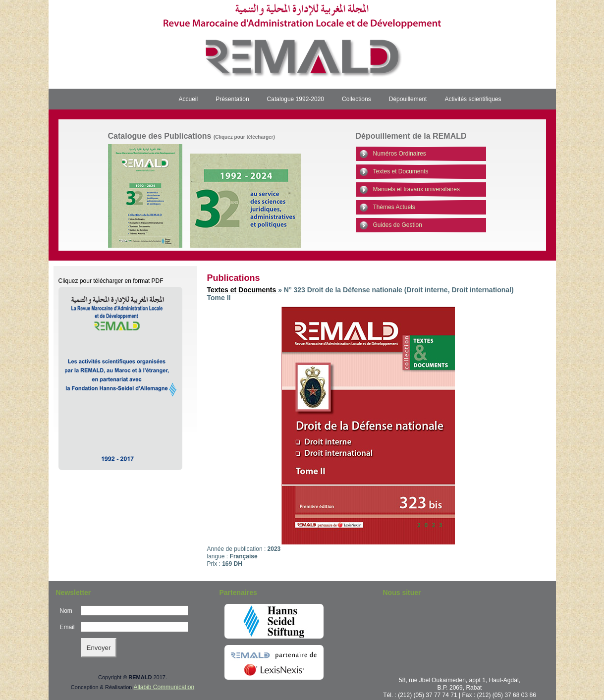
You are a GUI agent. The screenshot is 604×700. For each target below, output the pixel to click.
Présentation (232, 99)
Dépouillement (408, 99)
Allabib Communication (164, 687)
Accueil (189, 99)
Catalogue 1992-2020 (296, 99)
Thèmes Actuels (394, 207)
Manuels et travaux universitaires (416, 189)
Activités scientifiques (473, 99)
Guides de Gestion (398, 225)
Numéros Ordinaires (400, 154)
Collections (357, 99)
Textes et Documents (401, 171)
